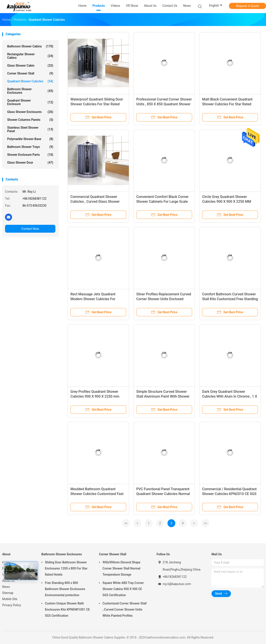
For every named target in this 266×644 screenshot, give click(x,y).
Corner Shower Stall (30, 73)
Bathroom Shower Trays (30, 147)
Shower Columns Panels (30, 120)
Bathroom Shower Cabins (30, 46)
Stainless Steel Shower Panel (30, 129)
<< (126, 523)
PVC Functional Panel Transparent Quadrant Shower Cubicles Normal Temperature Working (163, 494)
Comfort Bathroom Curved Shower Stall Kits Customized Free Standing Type (230, 299)
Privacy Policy (12, 605)
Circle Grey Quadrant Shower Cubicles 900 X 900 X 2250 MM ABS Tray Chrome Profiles (227, 202)
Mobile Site (10, 599)
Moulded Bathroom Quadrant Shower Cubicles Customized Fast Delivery (97, 494)
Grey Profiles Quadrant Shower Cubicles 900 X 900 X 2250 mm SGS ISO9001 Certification (95, 396)
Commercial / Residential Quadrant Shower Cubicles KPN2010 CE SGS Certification (229, 494)
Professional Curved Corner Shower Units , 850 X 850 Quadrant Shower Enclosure (164, 104)
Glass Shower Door (30, 163)
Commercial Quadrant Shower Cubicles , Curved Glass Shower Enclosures (95, 202)
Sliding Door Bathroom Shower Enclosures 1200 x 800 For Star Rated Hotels (66, 568)
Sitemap (8, 593)
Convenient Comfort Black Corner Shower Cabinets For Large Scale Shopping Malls (162, 202)
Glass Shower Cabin (30, 66)
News (6, 587)
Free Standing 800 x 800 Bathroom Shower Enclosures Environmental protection (65, 589)
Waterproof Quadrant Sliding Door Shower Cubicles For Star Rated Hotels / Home (97, 104)
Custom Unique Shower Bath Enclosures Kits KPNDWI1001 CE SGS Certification (67, 609)
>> (205, 523)
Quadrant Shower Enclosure (30, 102)
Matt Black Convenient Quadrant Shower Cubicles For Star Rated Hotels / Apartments (227, 104)
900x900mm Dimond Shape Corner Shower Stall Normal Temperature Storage (121, 568)
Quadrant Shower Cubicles (30, 81)
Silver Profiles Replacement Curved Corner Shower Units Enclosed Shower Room (164, 299)
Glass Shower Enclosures (30, 112)
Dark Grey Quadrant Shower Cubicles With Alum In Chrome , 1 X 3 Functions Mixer (230, 396)
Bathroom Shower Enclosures (30, 91)
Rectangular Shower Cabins (30, 56)
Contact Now (30, 229)
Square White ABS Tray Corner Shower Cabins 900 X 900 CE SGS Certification (123, 589)
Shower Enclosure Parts (30, 155)
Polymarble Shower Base (30, 139)
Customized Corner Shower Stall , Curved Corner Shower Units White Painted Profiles (124, 609)
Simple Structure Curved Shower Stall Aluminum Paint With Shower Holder (163, 396)
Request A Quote (247, 6)
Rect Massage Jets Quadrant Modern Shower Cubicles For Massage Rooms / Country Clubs (96, 299)
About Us (8, 581)
